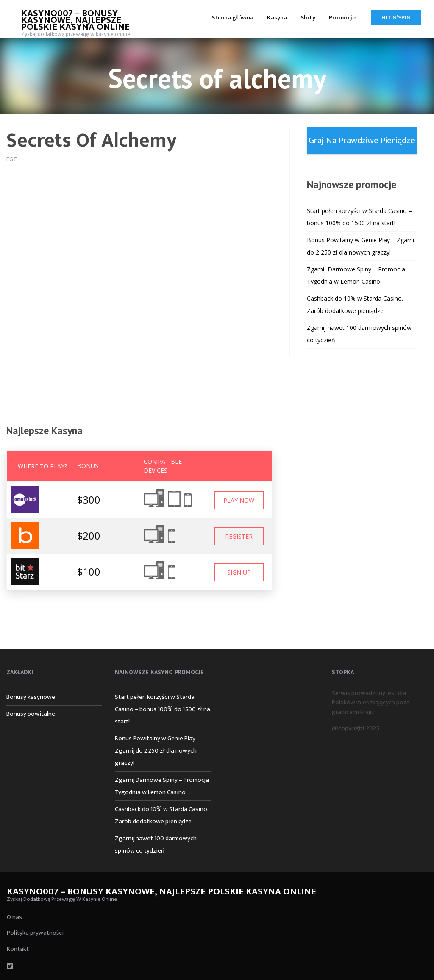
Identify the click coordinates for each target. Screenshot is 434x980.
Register (239, 536)
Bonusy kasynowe (31, 697)
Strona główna (232, 18)
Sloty (308, 18)
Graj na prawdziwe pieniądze (362, 140)
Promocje (342, 18)
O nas (14, 917)
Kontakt (18, 949)
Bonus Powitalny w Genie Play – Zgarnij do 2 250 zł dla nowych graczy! (157, 751)
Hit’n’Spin (396, 18)
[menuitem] (232, 17)
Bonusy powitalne (31, 714)
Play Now (239, 500)
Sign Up (239, 572)
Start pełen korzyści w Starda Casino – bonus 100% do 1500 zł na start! (163, 709)
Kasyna (277, 18)
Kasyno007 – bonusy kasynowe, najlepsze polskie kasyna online (75, 20)
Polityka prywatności (35, 933)
